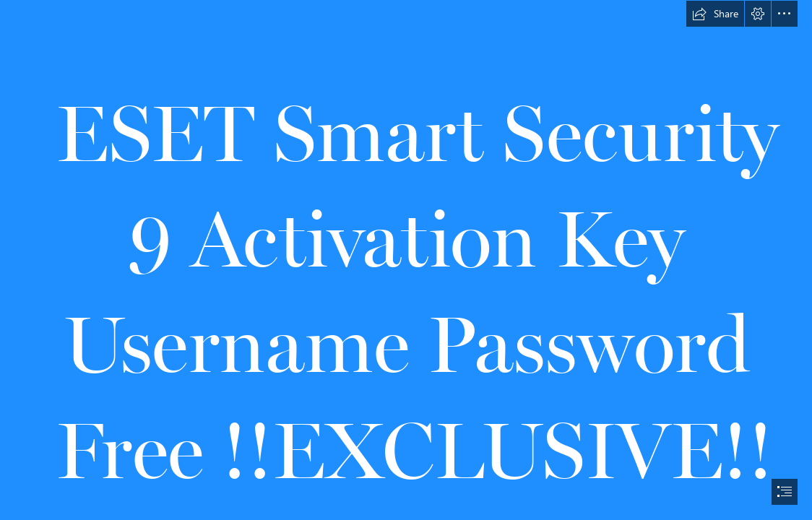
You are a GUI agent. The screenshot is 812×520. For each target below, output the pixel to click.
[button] (715, 14)
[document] (406, 260)
